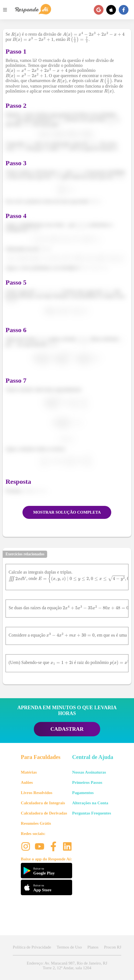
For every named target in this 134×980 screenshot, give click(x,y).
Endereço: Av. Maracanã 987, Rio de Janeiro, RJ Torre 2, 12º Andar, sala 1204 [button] (67, 965)
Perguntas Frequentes (92, 813)
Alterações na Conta (90, 803)
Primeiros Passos (87, 782)
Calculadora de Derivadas (44, 813)
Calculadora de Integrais (43, 803)
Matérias (29, 772)
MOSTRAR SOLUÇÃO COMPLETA (67, 512)
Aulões (27, 782)
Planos (93, 947)
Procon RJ (113, 947)
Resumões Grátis (36, 823)
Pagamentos (83, 793)
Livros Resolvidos (37, 793)
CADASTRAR (67, 729)
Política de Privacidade (32, 947)
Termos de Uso (69, 947)
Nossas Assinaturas (89, 772)
